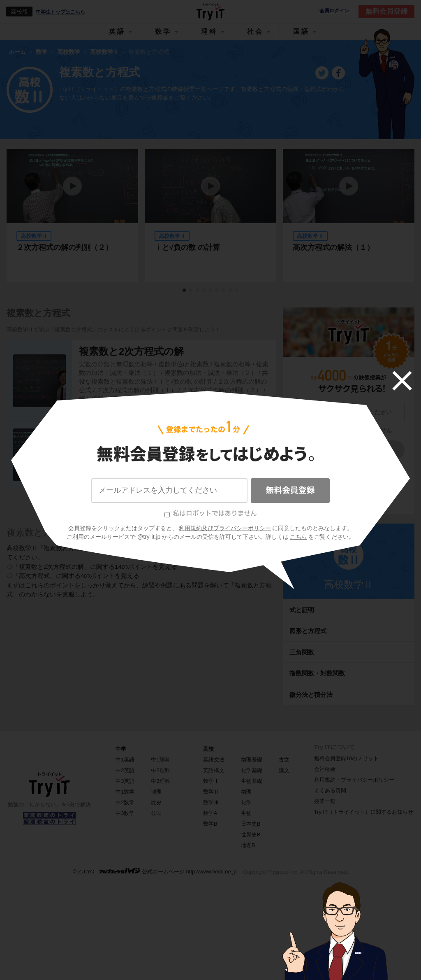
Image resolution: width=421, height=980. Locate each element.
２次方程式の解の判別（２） (65, 247)
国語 (301, 31)
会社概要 (325, 769)
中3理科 (160, 781)
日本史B (251, 824)
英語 (117, 31)
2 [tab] (191, 291)
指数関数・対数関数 (317, 673)
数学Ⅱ (211, 792)
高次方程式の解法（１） (333, 247)
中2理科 (160, 770)
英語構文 (214, 770)
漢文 (284, 770)
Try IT (210, 12)
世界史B (251, 835)
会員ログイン (334, 11)
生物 (246, 813)
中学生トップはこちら (60, 12)
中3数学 (125, 813)
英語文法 (214, 760)
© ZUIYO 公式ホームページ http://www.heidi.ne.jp (155, 871)
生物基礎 (252, 781)
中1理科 (160, 760)
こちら (367, 490)
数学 (163, 31)
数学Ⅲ (211, 802)
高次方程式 (104, 443)
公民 (156, 813)
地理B (248, 845)
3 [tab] (198, 291)
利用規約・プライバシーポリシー (354, 780)
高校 (208, 749)
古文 (284, 760)
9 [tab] (237, 291)
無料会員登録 (386, 11)
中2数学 (125, 802)
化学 (246, 802)
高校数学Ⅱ (349, 584)
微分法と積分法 (311, 695)
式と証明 (302, 610)
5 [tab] (211, 291)
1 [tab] (185, 291)
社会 (255, 31)
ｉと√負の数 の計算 (187, 247)
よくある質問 (330, 790)
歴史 (156, 802)
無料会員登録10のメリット (346, 758)
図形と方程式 (308, 631)
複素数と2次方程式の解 (131, 351)
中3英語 (125, 781)
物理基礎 (252, 760)
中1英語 (125, 760)
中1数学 (125, 792)
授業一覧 (325, 801)
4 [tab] (204, 291)
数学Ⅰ (211, 781)
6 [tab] (217, 291)
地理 (156, 792)
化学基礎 (252, 770)
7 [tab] (224, 291)
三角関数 (302, 652)
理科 (209, 31)
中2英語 (125, 770)
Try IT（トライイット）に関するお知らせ (364, 812)
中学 (121, 749)
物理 (246, 792)
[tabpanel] (210, 215)
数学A (210, 813)
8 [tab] (231, 291)
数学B (210, 824)
